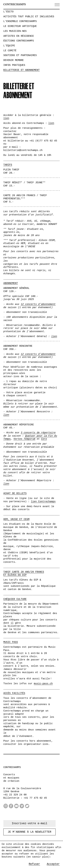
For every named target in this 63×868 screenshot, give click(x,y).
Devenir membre (14, 60)
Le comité (10, 51)
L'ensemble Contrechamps (20, 21)
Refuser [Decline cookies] (34, 864)
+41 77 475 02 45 (35, 798)
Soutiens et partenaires (20, 55)
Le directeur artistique (20, 26)
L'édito (8, 12)
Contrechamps (15, 4)
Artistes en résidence (19, 36)
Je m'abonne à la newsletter (29, 832)
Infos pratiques (14, 65)
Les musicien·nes (15, 31)
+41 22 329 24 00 (15, 795)
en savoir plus (38, 857)
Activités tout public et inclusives (29, 17)
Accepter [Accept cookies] (53, 864)
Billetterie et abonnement (22, 70)
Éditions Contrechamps (19, 41)
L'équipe (9, 46)
